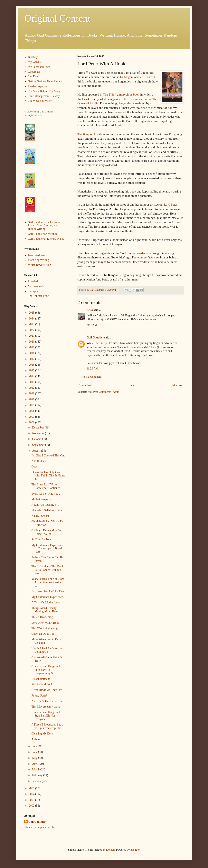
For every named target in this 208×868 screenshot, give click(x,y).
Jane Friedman (36, 255)
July (35, 746)
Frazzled (33, 281)
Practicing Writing (39, 260)
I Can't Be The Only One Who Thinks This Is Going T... (48, 476)
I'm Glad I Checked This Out (48, 456)
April (35, 764)
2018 (32, 353)
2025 (32, 313)
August (37, 451)
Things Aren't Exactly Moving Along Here (45, 610)
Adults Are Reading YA (45, 505)
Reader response (37, 86)
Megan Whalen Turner (138, 77)
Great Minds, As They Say (47, 690)
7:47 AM (92, 325)
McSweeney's (36, 286)
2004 (32, 794)
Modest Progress (41, 499)
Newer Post (85, 385)
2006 (32, 422)
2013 (32, 382)
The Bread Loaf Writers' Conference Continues (46, 486)
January (37, 781)
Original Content (57, 18)
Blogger (135, 850)
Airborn (36, 739)
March (36, 770)
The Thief (109, 94)
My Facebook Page (39, 67)
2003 (32, 800)
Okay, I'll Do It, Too (43, 634)
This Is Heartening (42, 617)
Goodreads (34, 72)
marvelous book (129, 94)
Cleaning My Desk (42, 734)
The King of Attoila (90, 134)
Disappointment (41, 679)
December (38, 428)
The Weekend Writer (40, 101)
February (38, 775)
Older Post (177, 385)
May (35, 758)
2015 (32, 370)
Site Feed (33, 76)
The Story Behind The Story (44, 91)
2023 (32, 324)
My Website (35, 62)
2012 (32, 388)
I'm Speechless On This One (48, 591)
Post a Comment (92, 377)
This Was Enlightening (45, 628)
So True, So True (41, 539)
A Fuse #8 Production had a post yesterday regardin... (47, 726)
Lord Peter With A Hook (45, 623)
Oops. (35, 467)
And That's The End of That (47, 701)
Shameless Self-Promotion (47, 510)
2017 (32, 359)
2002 (32, 806)
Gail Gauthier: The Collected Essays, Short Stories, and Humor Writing (45, 226)
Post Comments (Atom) (107, 392)
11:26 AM (92, 369)
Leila (90, 310)
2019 (32, 347)
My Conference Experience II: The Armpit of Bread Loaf (47, 549)
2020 (32, 342)
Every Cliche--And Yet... (46, 494)
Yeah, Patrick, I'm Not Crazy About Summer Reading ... (48, 582)
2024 (32, 319)
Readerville (144, 253)
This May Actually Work (46, 707)
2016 (32, 365)
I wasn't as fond (138, 99)
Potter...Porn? (39, 696)
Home (131, 385)
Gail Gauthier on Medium (43, 234)
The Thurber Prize (38, 296)
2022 (32, 330)
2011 (32, 393)
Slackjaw (33, 291)
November (39, 433)
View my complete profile (39, 827)
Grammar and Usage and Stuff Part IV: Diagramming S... (46, 670)
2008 (32, 411)
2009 (32, 405)
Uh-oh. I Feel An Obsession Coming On (47, 650)
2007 (32, 417)
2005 (32, 788)
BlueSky (33, 57)
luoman (110, 850)
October (37, 439)
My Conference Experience (47, 597)
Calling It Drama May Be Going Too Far (46, 532)
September (39, 445)
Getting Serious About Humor (45, 81)
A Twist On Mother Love (46, 603)
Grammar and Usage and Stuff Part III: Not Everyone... (46, 716)
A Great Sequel (40, 516)
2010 (32, 399)
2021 (32, 336)
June (35, 752)
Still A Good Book (42, 684)
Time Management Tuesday (44, 96)
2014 (32, 376)
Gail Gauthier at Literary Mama (46, 239)
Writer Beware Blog (40, 265)
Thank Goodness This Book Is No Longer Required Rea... (47, 570)
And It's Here (39, 461)
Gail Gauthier (95, 338)
